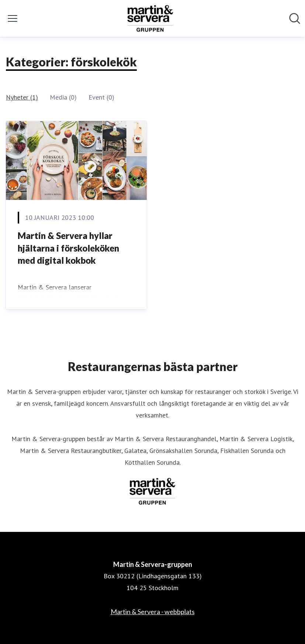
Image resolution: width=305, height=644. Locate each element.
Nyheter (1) (22, 97)
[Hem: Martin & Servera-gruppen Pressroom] (150, 18)
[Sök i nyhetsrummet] (295, 18)
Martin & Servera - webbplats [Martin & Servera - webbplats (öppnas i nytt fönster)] (153, 612)
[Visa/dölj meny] (13, 18)
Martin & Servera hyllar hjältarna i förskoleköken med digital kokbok (68, 248)
